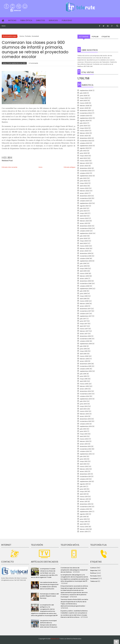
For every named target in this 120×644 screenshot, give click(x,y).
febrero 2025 (85, 106)
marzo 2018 (84, 301)
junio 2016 (83, 349)
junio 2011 (83, 489)
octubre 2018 (84, 286)
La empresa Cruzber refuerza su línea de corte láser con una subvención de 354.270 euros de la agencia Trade (44, 573)
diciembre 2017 (85, 309)
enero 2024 (84, 136)
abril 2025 (83, 101)
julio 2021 (83, 208)
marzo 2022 (84, 188)
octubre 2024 (85, 116)
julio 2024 (83, 123)
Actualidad (84, 37)
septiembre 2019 (86, 261)
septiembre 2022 (86, 176)
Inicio (4, 26)
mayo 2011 (83, 491)
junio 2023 (84, 153)
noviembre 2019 (86, 256)
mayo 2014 (84, 406)
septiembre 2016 (86, 344)
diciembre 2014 (85, 391)
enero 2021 (84, 223)
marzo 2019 (84, 273)
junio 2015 (83, 376)
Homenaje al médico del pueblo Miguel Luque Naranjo (49, 596)
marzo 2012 (84, 466)
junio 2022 (84, 181)
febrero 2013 (84, 441)
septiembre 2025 (86, 90)
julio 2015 (83, 374)
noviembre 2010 (86, 507)
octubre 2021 (84, 201)
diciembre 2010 (85, 504)
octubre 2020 (85, 231)
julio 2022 (83, 178)
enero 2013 (84, 444)
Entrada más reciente (10, 167)
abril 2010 (83, 524)
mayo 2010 (84, 522)
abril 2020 (83, 243)
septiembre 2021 (86, 203)
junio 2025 (84, 96)
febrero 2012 (84, 469)
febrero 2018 (84, 304)
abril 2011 (83, 494)
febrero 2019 (84, 276)
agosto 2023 (84, 148)
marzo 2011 (84, 497)
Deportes (94, 570)
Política (93, 573)
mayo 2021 (84, 213)
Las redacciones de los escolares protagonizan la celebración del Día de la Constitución (49, 586)
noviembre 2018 (86, 283)
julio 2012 (83, 456)
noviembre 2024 (86, 113)
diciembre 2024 (86, 111)
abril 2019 (83, 271)
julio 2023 (83, 151)
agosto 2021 (84, 206)
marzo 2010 (84, 527)
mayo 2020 (84, 241)
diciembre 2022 (86, 168)
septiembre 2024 (86, 118)
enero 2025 (84, 108)
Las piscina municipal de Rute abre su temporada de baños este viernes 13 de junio (49, 624)
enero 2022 (84, 193)
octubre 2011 (84, 479)
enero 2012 (84, 471)
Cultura (93, 568)
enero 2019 (84, 279)
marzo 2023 (84, 161)
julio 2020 (83, 236)
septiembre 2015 (86, 371)
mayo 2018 (84, 296)
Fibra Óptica (26, 20)
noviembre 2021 (86, 198)
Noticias (12, 20)
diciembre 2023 (86, 138)
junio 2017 (83, 321)
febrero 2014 (84, 414)
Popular (95, 37)
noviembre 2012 (86, 449)
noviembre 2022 (86, 171)
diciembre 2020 (86, 226)
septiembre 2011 (86, 481)
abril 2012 (83, 464)
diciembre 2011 (85, 474)
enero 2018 (84, 306)
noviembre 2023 (86, 141)
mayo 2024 (84, 128)
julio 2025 (83, 93)
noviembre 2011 (85, 477)
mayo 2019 (84, 269)
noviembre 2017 (86, 311)
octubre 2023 (85, 143)
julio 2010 (83, 517)
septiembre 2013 (86, 426)
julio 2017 (83, 319)
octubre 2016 (84, 341)
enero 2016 (84, 361)
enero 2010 (84, 532)
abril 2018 (83, 299)
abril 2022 (83, 186)
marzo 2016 (84, 356)
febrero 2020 (85, 248)
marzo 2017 (84, 329)
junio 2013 (83, 431)
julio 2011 (83, 487)
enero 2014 (84, 416)
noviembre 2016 (86, 339)
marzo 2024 (84, 131)
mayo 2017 (84, 324)
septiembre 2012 (86, 454)
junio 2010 (83, 519)
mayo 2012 (84, 461)
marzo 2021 (84, 218)
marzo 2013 (84, 439)
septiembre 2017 (86, 316)
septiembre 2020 (86, 233)
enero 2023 (84, 166)
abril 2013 (83, 436)
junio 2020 (84, 238)
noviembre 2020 (86, 228)
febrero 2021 (84, 221)
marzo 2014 (84, 411)
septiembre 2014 (86, 399)
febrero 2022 (85, 191)
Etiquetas (106, 37)
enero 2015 (84, 389)
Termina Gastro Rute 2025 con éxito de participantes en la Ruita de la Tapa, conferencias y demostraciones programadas (74, 603)
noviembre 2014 (86, 394)
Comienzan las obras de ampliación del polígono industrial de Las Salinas (74, 570)
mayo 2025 (84, 98)
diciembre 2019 (85, 253)
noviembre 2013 (86, 421)
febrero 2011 (84, 499)
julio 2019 (83, 263)
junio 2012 (83, 459)
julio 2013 (83, 429)
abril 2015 (83, 381)
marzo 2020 (84, 246)
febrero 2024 (85, 133)
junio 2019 (83, 266)
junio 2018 (83, 294)
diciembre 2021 (85, 196)
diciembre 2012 (85, 446)
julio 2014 (83, 401)
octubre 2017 (84, 314)
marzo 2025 (84, 103)
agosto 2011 (84, 484)
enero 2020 (84, 251)
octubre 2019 (84, 258)
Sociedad (94, 579)
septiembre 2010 (86, 512)
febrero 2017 (84, 331)
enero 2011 (84, 502)
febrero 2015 (84, 386)
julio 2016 (83, 346)
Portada (93, 576)
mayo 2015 (84, 379)
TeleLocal (94, 581)
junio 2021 (83, 211)
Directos (40, 20)
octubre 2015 (84, 369)
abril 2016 (83, 354)
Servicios (53, 20)
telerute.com (55, 639)
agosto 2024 (84, 121)
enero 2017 (84, 334)
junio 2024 (84, 126)
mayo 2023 (84, 156)
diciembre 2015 (85, 364)
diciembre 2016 (85, 336)
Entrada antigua (70, 167)
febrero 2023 (85, 163)
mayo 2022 (84, 183)
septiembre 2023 (86, 146)
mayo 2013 (84, 434)
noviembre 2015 (86, 366)
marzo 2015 (84, 384)
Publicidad (67, 20)
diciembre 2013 (85, 419)
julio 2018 (83, 291)
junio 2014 (83, 404)
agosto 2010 (84, 514)
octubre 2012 (84, 451)
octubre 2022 (85, 173)
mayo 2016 (84, 351)
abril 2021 (83, 216)
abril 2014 (83, 409)
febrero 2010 (84, 529)
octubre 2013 (84, 424)
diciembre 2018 (85, 281)
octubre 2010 (84, 509)
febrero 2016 (84, 359)
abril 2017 (83, 326)
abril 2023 (83, 158)
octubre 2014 (85, 396)
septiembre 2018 (86, 289)
